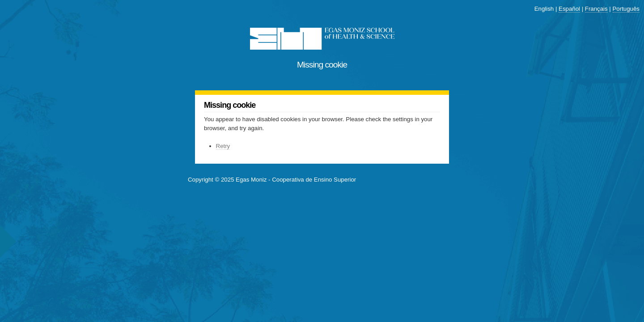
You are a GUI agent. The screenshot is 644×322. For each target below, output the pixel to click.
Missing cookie (322, 65)
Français (596, 9)
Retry (223, 146)
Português (626, 9)
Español (569, 9)
